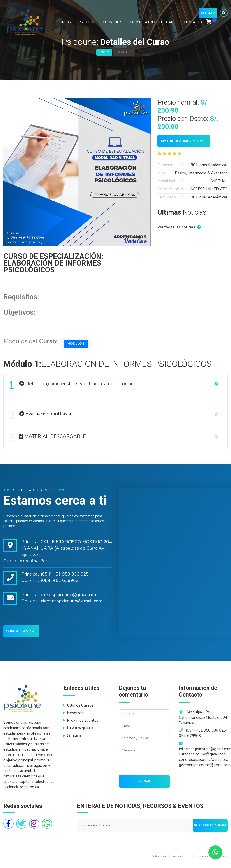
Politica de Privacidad (167, 859)
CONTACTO (193, 24)
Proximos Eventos (81, 723)
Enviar (144, 784)
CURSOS (64, 24)
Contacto (73, 738)
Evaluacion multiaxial (41, 417)
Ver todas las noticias (179, 227)
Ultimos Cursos (78, 708)
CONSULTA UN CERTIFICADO (153, 24)
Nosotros (73, 715)
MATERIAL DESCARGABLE (47, 440)
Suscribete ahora (210, 828)
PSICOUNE (87, 24)
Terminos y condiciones (210, 859)
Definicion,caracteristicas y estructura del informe (71, 386)
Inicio (104, 52)
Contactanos (21, 634)
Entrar (208, 15)
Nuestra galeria (78, 731)
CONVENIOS (113, 24)
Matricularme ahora (184, 141)
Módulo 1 (76, 344)
